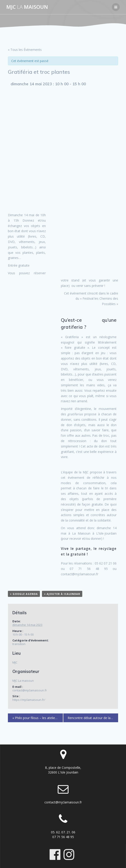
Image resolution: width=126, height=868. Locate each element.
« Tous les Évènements (25, 50)
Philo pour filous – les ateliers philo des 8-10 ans (38, 718)
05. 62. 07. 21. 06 (63, 832)
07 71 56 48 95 (63, 837)
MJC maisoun (27, 7)
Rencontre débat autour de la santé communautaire (93, 718)
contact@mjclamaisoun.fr (63, 802)
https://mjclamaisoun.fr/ (29, 700)
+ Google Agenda (24, 594)
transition (19, 644)
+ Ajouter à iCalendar (62, 594)
